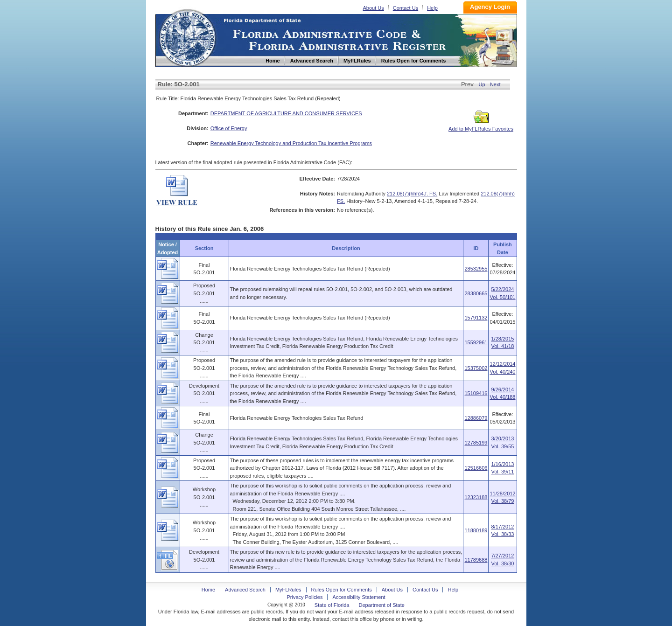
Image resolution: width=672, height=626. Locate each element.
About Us (374, 8)
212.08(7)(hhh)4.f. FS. (412, 194)
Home (187, 37)
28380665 (476, 293)
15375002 (476, 368)
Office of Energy (229, 128)
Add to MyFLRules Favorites (481, 126)
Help (432, 8)
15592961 (476, 342)
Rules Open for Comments (342, 590)
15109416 (476, 393)
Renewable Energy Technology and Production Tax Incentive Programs (291, 143)
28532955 (476, 269)
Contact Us (406, 8)
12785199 (476, 443)
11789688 (476, 560)
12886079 (476, 418)
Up (483, 84)
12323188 (476, 497)
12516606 (476, 468)
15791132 (476, 318)
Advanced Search (245, 590)
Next (495, 84)
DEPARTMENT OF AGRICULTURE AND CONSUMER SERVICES (286, 113)
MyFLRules (288, 590)
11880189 (476, 530)
